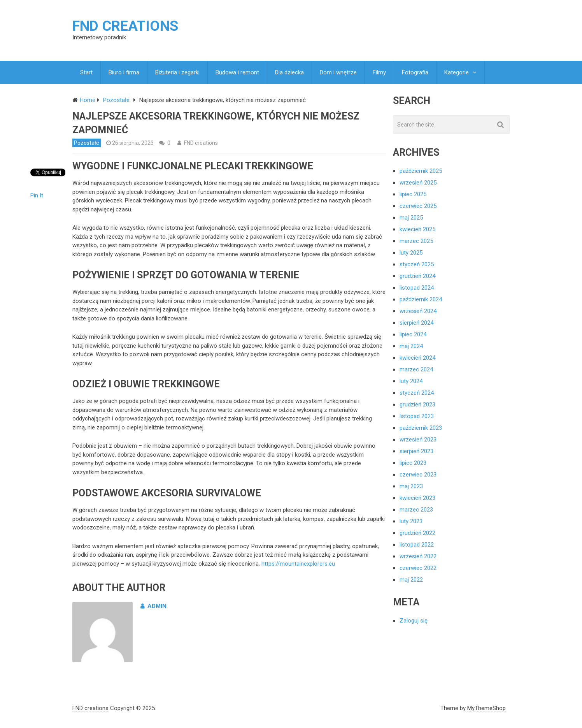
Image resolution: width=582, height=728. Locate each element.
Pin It (37, 195)
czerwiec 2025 (418, 206)
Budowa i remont (237, 72)
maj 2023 (411, 486)
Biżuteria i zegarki (177, 72)
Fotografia (415, 72)
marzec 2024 (416, 369)
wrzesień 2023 (418, 440)
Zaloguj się (414, 621)
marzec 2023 (416, 510)
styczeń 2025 (417, 264)
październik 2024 (421, 299)
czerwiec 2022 (418, 568)
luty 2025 (411, 253)
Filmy (379, 72)
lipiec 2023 (413, 463)
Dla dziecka (289, 72)
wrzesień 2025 (418, 183)
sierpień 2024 (416, 323)
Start (86, 72)
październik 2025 (421, 171)
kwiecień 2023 (417, 498)
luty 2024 (411, 381)
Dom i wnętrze (338, 72)
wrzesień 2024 (418, 311)
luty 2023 (411, 521)
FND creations (125, 26)
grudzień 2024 (417, 276)
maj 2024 (411, 346)
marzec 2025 (416, 241)
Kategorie (457, 72)
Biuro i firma (124, 72)
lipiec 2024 (413, 334)
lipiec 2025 (413, 194)
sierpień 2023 (416, 451)
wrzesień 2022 (418, 556)
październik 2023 (421, 428)
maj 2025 (411, 218)
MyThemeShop (486, 708)
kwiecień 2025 (417, 229)
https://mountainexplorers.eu (298, 564)
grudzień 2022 (417, 533)
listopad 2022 (417, 545)
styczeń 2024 (417, 393)
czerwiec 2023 (418, 475)
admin (153, 606)
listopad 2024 (417, 288)
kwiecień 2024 (417, 358)
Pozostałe (87, 143)
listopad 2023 (417, 416)
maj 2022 (411, 580)
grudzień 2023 (417, 404)
